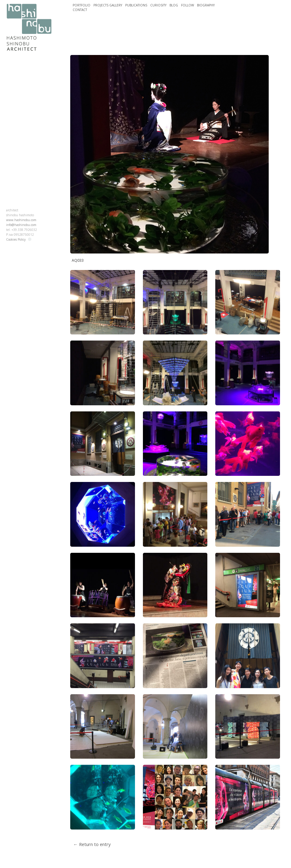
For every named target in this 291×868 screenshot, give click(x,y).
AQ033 (78, 260)
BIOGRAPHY (206, 5)
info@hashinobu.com (21, 225)
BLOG (174, 5)
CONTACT (80, 10)
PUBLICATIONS (136, 5)
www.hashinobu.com (21, 220)
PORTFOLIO (82, 5)
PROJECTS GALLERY (108, 5)
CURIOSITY (158, 5)
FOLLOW (187, 5)
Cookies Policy (16, 239)
